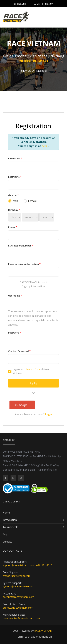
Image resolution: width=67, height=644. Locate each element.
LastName (15, 177)
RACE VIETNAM (43, 631)
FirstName (15, 158)
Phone (13, 227)
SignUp (49, 4)
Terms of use (33, 369)
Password (15, 333)
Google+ (22, 405)
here (45, 146)
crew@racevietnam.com (17, 576)
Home (6, 513)
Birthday (14, 210)
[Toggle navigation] (59, 15)
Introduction (10, 520)
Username (15, 296)
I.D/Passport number (21, 246)
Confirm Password (19, 351)
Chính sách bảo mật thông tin (35, 637)
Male (13, 201)
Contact (7, 542)
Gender (13, 195)
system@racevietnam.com (18, 586)
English (23, 4)
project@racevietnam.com (18, 608)
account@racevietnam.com (18, 597)
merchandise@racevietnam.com (21, 618)
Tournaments (11, 527)
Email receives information (24, 264)
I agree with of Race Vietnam (28, 371)
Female (30, 201)
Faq (5, 534)
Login (37, 4)
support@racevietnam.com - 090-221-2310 (28, 565)
